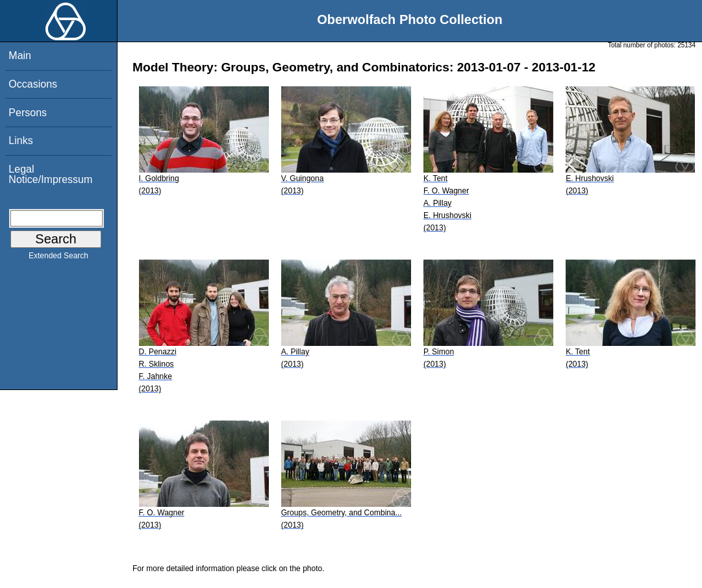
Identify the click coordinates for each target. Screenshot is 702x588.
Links (20, 141)
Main (20, 55)
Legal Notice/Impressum (50, 174)
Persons (28, 113)
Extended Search (58, 258)
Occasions (33, 84)
